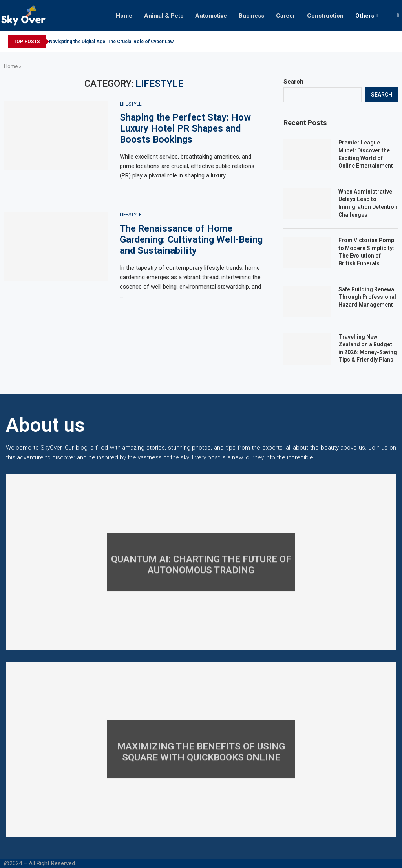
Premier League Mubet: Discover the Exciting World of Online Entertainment (366, 154)
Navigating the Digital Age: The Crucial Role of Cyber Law (111, 42)
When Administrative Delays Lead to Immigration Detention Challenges (368, 203)
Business (251, 16)
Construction (325, 16)
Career (286, 16)
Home (124, 16)
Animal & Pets (164, 16)
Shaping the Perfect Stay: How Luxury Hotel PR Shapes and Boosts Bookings (185, 128)
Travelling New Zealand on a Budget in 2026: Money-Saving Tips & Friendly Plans (368, 348)
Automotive (211, 16)
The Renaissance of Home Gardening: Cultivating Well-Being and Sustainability (191, 239)
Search (293, 82)
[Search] (398, 16)
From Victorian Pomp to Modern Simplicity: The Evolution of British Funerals (366, 252)
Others (365, 16)
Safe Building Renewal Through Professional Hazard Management (367, 297)
